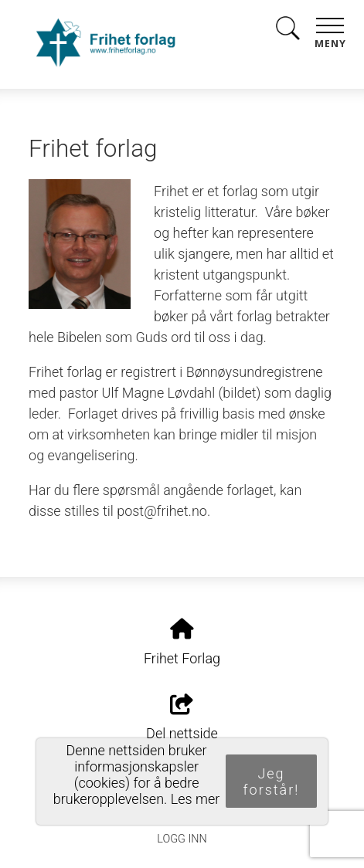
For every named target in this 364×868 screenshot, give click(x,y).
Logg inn (182, 839)
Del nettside (182, 718)
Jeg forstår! (272, 782)
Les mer (196, 799)
